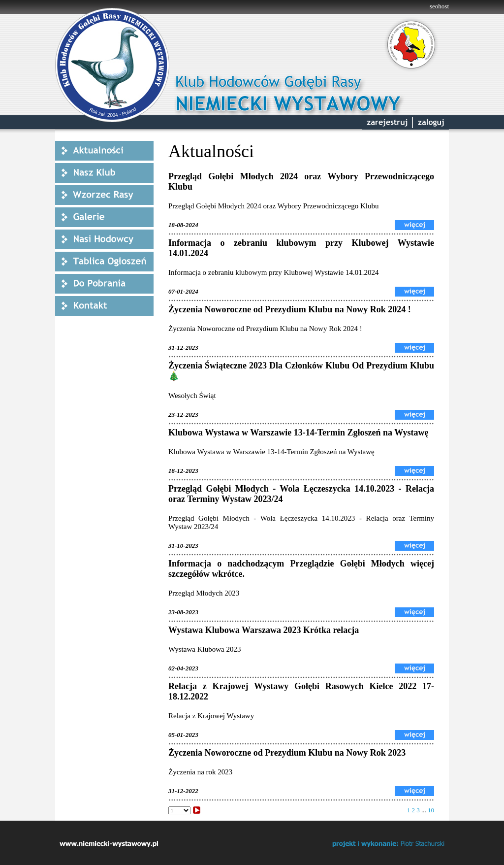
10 (431, 810)
